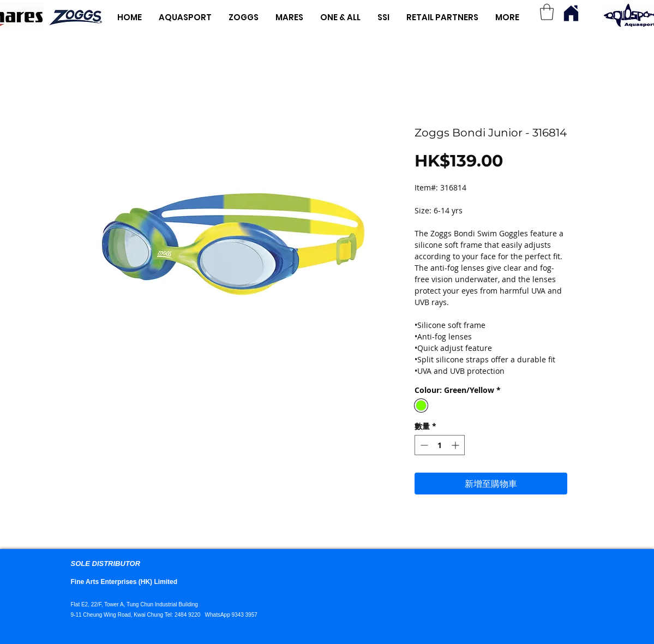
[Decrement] (423, 445)
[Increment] (456, 445)
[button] (547, 12)
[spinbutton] (440, 445)
